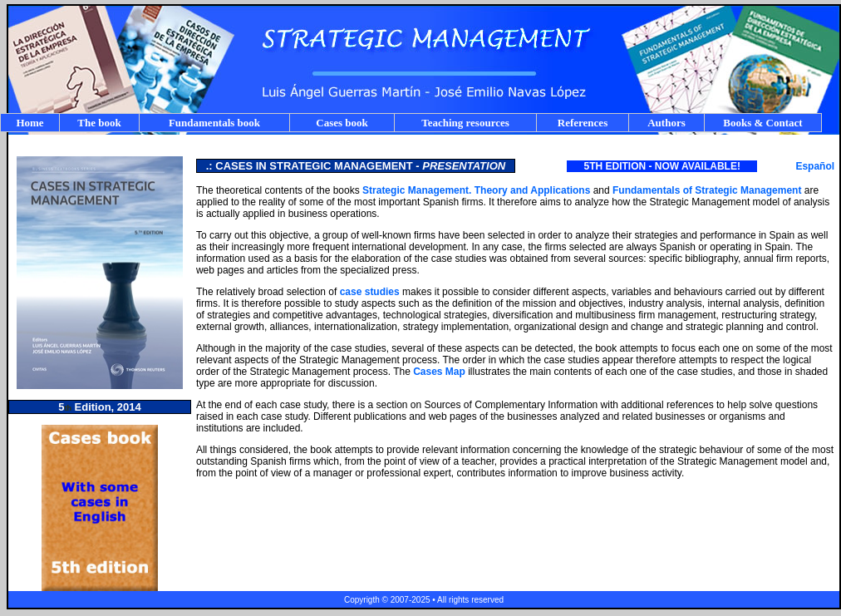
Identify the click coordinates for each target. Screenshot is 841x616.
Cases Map (440, 372)
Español (815, 166)
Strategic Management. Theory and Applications (476, 190)
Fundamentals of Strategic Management (707, 190)
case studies (370, 292)
